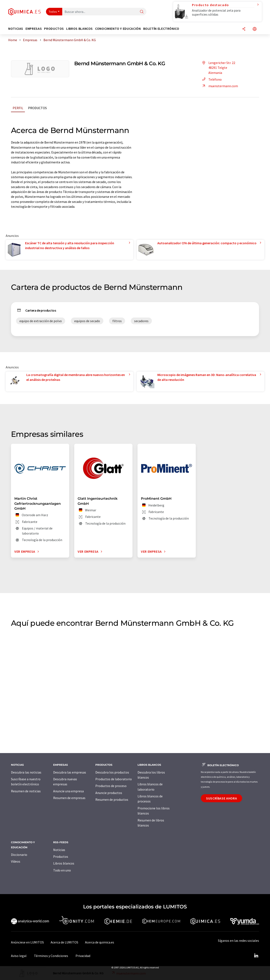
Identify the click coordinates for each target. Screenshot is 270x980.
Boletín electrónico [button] (161, 29)
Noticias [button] (16, 29)
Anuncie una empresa (68, 791)
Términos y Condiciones (51, 956)
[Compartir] (244, 29)
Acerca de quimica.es (100, 942)
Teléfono (211, 79)
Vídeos (16, 861)
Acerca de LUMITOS (64, 942)
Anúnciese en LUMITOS (27, 942)
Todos (53, 12)
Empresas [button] (34, 29)
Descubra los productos (112, 772)
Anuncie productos (109, 793)
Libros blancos (64, 863)
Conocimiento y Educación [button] (118, 29)
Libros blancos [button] (80, 29)
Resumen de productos (112, 799)
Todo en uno (62, 870)
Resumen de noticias (26, 791)
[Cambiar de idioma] (255, 29)
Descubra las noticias (26, 772)
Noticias (59, 850)
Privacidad (83, 956)
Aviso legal (19, 956)
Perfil (18, 108)
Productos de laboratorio (114, 779)
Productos (37, 108)
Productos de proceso (111, 786)
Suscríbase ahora (221, 798)
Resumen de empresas (69, 798)
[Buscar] (142, 12)
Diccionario (19, 855)
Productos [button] (54, 29)
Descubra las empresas (70, 772)
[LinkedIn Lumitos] (256, 956)
